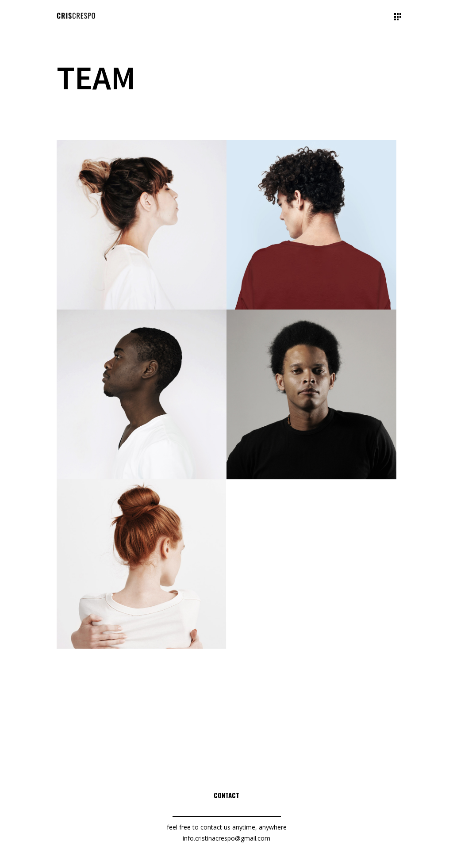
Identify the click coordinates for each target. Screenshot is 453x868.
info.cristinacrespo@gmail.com (226, 838)
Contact (226, 795)
